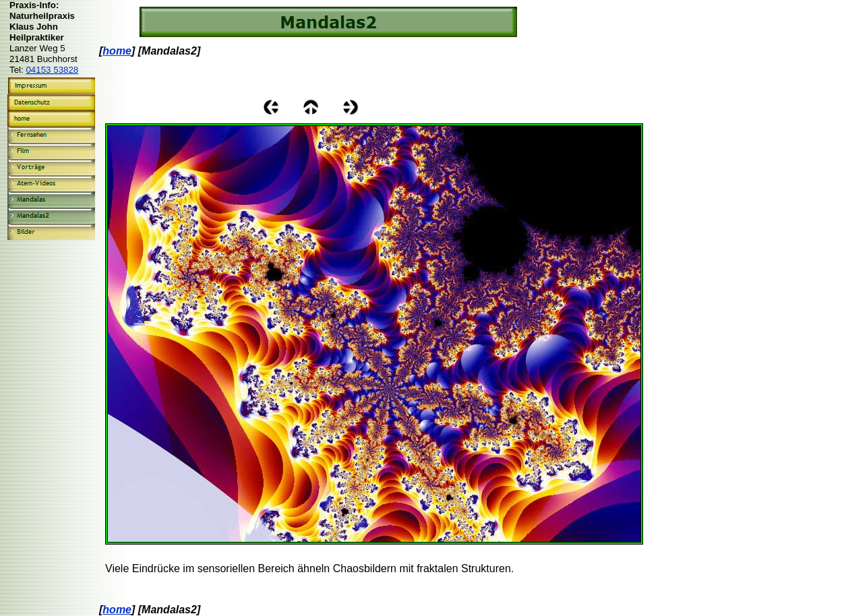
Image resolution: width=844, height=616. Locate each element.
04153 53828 (52, 70)
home (117, 51)
